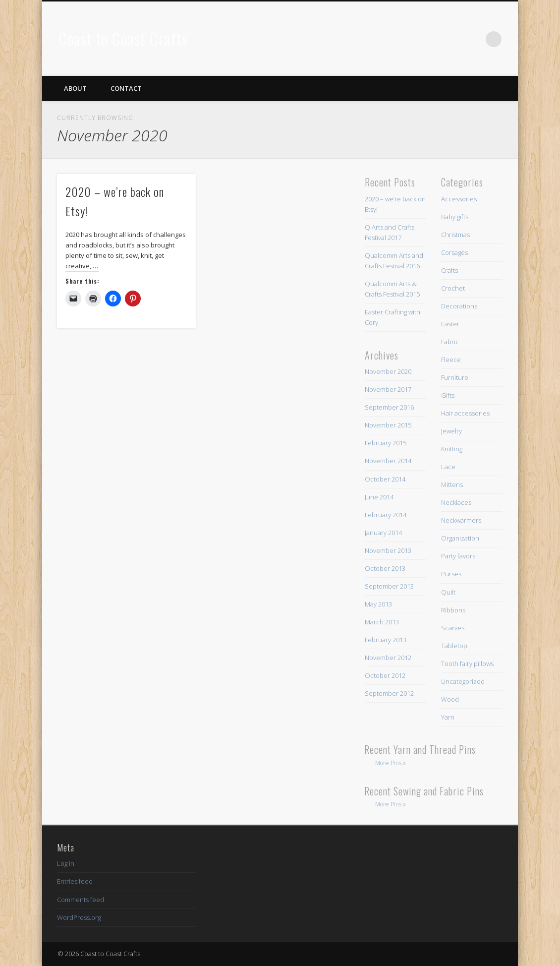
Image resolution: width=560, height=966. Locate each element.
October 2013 (385, 568)
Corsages (454, 252)
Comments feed (81, 900)
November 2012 (388, 658)
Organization (460, 538)
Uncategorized (463, 681)
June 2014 (379, 497)
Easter (450, 324)
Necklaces (456, 502)
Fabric (450, 342)
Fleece (451, 360)
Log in (66, 863)
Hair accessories (465, 413)
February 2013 (386, 640)
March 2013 (382, 622)
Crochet (453, 288)
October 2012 (385, 675)
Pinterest (473, 39)
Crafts (449, 270)
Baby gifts (455, 217)
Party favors (458, 556)
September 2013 (389, 586)
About (75, 88)
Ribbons (453, 610)
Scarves (453, 628)
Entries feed (75, 881)
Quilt (448, 592)
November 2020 (388, 371)
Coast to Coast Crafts (123, 38)
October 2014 (385, 479)
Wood (450, 699)
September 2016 (389, 407)
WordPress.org (79, 917)
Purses (451, 574)
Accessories (459, 199)
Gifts (448, 395)
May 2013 (378, 604)
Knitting (452, 449)
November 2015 (388, 425)
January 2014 (383, 533)
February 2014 (386, 515)
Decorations (459, 306)
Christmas (455, 235)
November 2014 (388, 461)
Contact (126, 88)
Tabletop (454, 646)
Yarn (448, 717)
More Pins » (391, 763)
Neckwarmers (461, 520)
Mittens (452, 484)
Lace (448, 467)
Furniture (455, 377)
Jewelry (451, 431)
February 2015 (386, 443)
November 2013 (388, 550)
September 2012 (389, 693)
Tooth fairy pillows (467, 664)
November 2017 (388, 389)
